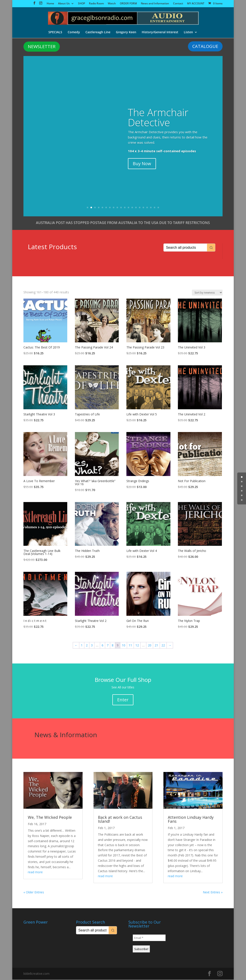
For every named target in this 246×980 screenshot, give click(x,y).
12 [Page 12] (137, 646)
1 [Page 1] (82, 646)
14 (136, 208)
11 (125, 208)
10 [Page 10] (124, 646)
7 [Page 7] (108, 646)
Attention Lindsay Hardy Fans (191, 820)
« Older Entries (34, 893)
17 (147, 208)
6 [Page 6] (103, 646)
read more (35, 872)
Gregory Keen (126, 33)
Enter (123, 700)
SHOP (81, 4)
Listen (189, 33)
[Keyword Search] (185, 248)
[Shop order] (207, 293)
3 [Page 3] (92, 646)
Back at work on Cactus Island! (120, 820)
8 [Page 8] (113, 646)
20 (158, 208)
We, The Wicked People (50, 818)
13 (132, 208)
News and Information (155, 4)
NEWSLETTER (42, 47)
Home (50, 4)
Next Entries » (213, 893)
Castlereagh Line (98, 33)
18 (151, 208)
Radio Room (96, 4)
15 (140, 208)
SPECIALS (55, 33)
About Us (64, 4)
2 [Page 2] (87, 646)
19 (155, 208)
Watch (112, 4)
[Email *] (149, 938)
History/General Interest (160, 33)
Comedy (74, 33)
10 (121, 208)
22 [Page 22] (163, 646)
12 (128, 208)
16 (143, 208)
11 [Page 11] (130, 646)
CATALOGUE (205, 47)
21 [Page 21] (156, 646)
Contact (178, 4)
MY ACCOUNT (196, 4)
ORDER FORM (128, 4)
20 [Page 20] (150, 646)
